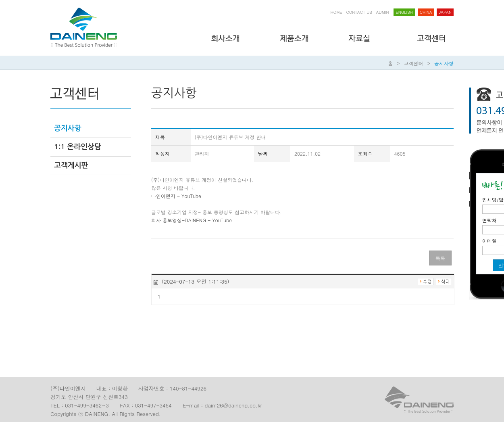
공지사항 (444, 63)
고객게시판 (71, 165)
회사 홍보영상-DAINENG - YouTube (192, 220)
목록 (440, 258)
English (404, 12)
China (426, 12)
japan (445, 12)
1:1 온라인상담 (78, 147)
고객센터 (414, 63)
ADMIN (383, 12)
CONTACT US (359, 12)
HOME (336, 12)
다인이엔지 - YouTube (176, 196)
